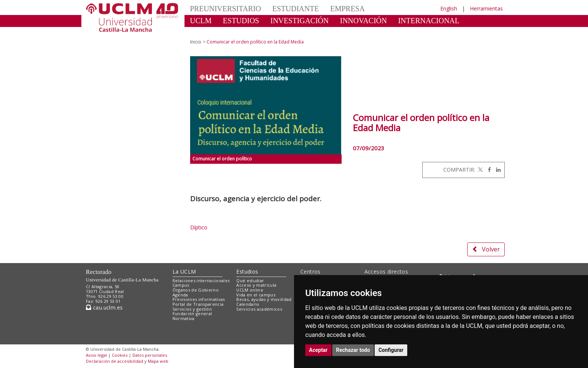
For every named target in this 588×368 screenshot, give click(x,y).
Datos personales (150, 355)
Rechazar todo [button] (353, 350)
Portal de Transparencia (198, 304)
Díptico (199, 227)
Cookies (120, 355)
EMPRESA (347, 9)
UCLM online (250, 290)
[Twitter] (480, 170)
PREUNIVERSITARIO (226, 9)
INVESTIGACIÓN (300, 21)
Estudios (247, 272)
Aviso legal (96, 355)
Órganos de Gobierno (196, 290)
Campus (181, 285)
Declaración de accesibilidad (115, 361)
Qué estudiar (250, 280)
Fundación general (192, 313)
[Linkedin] (496, 170)
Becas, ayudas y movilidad (264, 299)
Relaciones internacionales (201, 280)
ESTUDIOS (241, 21)
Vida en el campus (256, 295)
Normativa (184, 318)
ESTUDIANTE (295, 9)
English (449, 8)
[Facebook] (487, 170)
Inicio (196, 42)
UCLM (201, 21)
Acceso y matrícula (256, 285)
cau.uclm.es (104, 307)
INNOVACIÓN (364, 21)
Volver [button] (486, 249)
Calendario (248, 304)
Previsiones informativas (199, 299)
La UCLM (184, 272)
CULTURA (208, 32)
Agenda (180, 295)
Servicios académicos (259, 309)
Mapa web (158, 361)
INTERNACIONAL (429, 21)
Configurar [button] (391, 350)
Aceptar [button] (318, 350)
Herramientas (486, 8)
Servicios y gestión (192, 309)
